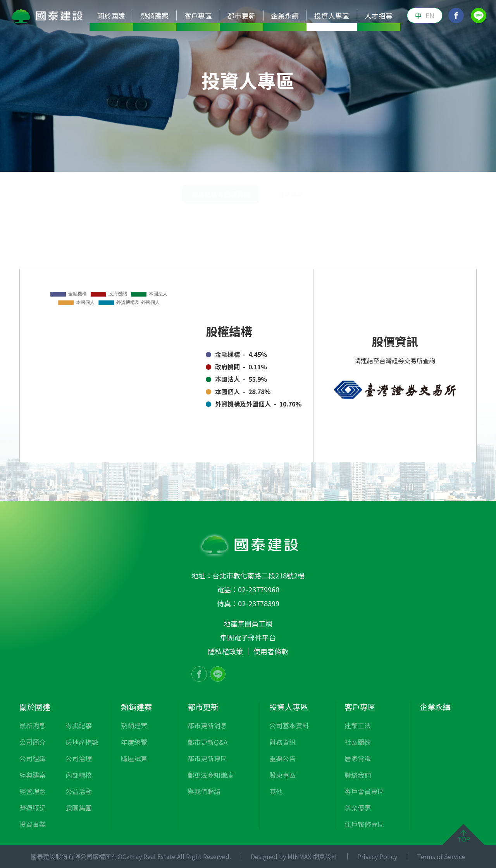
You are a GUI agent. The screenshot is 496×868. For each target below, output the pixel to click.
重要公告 (262, 160)
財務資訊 (215, 160)
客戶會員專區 (364, 791)
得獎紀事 (79, 725)
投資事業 (33, 824)
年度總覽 (134, 742)
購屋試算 (134, 758)
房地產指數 (82, 742)
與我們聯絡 (204, 791)
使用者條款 (271, 651)
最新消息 (33, 725)
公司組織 (33, 758)
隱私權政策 (226, 651)
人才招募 (379, 15)
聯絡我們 (358, 775)
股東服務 (291, 240)
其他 (350, 160)
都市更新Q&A (208, 742)
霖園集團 (79, 808)
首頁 (329, 211)
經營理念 (33, 791)
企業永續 (285, 15)
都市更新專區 (207, 758)
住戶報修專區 (364, 824)
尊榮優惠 (358, 808)
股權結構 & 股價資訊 (443, 211)
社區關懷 (358, 742)
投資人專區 (358, 211)
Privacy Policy (377, 856)
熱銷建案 (134, 725)
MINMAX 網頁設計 (313, 856)
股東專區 (309, 160)
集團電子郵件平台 (248, 637)
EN (430, 15)
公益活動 (79, 791)
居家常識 (358, 758)
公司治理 (79, 758)
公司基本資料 (160, 160)
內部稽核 (79, 775)
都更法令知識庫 (211, 775)
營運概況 (33, 808)
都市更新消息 (207, 725)
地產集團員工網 (248, 623)
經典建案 (33, 775)
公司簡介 (33, 742)
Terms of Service (441, 856)
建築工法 (358, 725)
